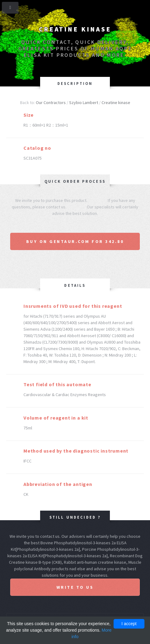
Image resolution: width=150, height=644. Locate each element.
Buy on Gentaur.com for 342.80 (75, 241)
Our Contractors (51, 102)
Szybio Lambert (84, 102)
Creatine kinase (116, 102)
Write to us (75, 587)
